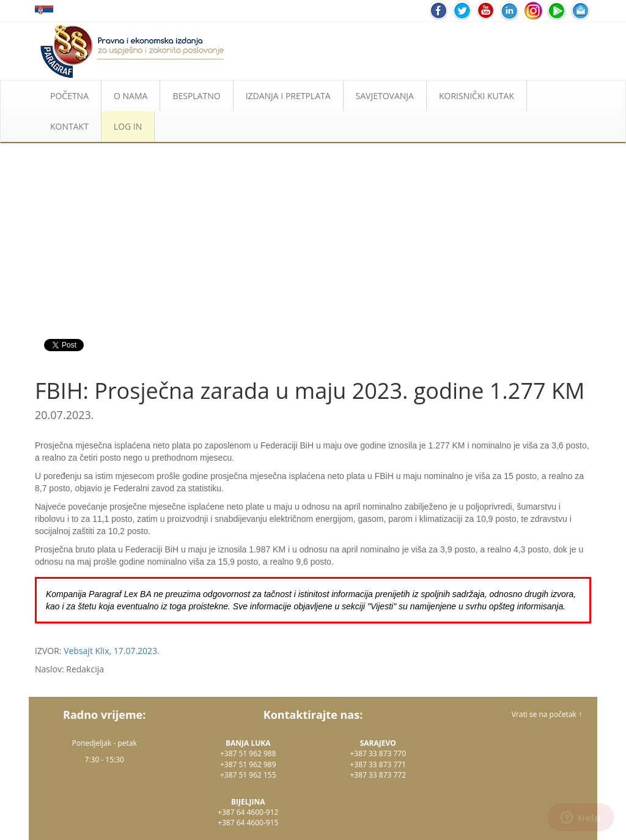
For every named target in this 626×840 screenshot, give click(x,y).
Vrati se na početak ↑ (547, 714)
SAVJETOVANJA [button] (385, 96)
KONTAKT (69, 126)
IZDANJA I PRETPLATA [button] (288, 96)
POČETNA (69, 96)
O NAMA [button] (131, 96)
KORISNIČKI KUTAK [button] (477, 96)
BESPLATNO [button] (196, 96)
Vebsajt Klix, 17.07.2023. (112, 651)
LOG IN (128, 126)
